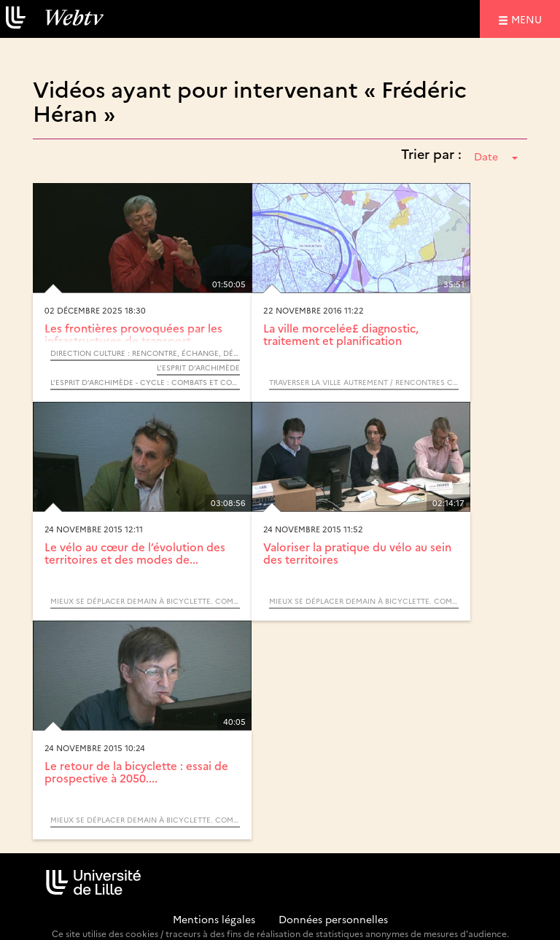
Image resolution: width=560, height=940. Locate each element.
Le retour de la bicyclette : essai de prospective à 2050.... (136, 772)
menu (529, 19)
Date (496, 156)
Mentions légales (214, 919)
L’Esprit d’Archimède (198, 368)
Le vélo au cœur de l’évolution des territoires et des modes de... (135, 553)
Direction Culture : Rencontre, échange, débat (145, 353)
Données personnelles (333, 919)
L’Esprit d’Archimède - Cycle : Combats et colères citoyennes (145, 382)
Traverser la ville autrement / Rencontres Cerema (364, 382)
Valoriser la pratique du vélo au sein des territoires (357, 553)
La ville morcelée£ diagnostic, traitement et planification (341, 334)
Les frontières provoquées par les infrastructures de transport (133, 334)
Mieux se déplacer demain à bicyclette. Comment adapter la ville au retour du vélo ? (145, 601)
